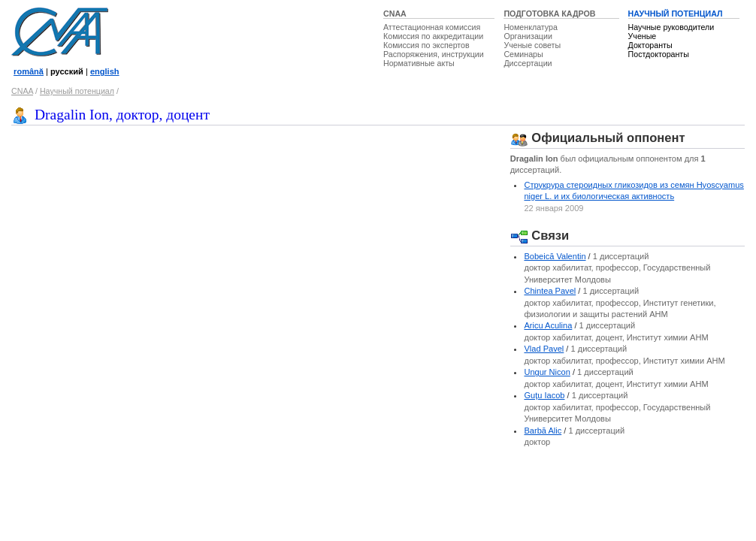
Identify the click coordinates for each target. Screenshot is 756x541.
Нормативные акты (419, 63)
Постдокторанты (659, 54)
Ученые (643, 36)
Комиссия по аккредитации (433, 36)
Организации (528, 36)
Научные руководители (671, 27)
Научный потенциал (77, 91)
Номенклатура (531, 27)
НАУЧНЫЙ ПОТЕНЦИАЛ (676, 14)
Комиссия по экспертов (426, 45)
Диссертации (528, 63)
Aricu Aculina (548, 325)
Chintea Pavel (550, 291)
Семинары (523, 54)
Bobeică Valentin (555, 256)
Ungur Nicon (547, 372)
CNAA (395, 14)
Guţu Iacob (544, 395)
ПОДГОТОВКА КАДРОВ (549, 14)
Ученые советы (532, 45)
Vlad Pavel (544, 349)
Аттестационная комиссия (432, 27)
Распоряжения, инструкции (434, 54)
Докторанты (650, 45)
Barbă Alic (543, 431)
